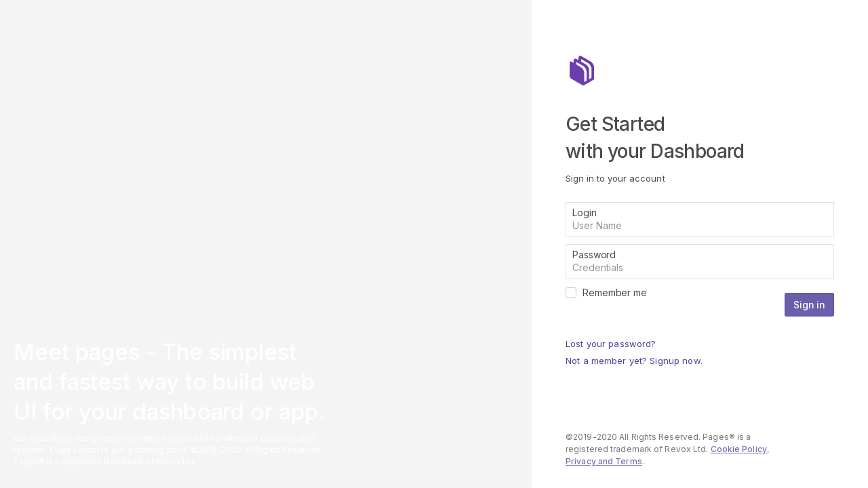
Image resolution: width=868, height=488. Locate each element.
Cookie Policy (739, 449)
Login (585, 212)
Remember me (615, 292)
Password (594, 255)
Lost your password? (611, 344)
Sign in (809, 305)
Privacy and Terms (604, 461)
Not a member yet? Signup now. (634, 361)
